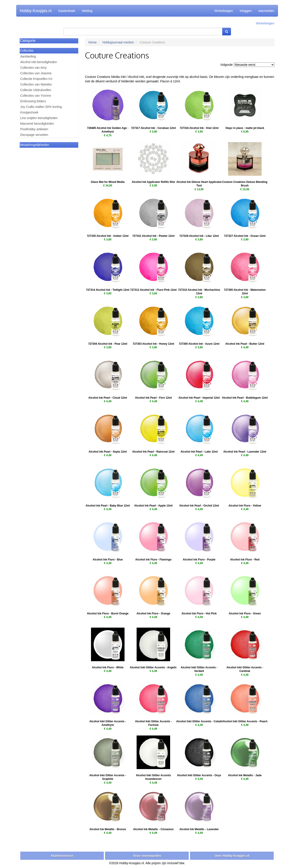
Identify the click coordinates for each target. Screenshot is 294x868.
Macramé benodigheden (37, 124)
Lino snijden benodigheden (39, 118)
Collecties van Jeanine (36, 73)
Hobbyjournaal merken (118, 42)
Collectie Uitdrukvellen (36, 90)
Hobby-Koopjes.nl (36, 11)
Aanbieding (28, 56)
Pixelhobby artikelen (34, 129)
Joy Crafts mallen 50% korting (41, 107)
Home (92, 42)
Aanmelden (266, 11)
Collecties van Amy (34, 68)
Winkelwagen (224, 11)
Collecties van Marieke (36, 84)
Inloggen (246, 11)
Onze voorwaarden (147, 856)
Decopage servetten (34, 135)
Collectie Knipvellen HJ (36, 79)
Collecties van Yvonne (36, 96)
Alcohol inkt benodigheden (39, 62)
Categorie (28, 41)
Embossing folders (33, 101)
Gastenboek (67, 11)
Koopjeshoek (29, 112)
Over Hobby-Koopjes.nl (232, 856)
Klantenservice (62, 856)
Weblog (87, 11)
